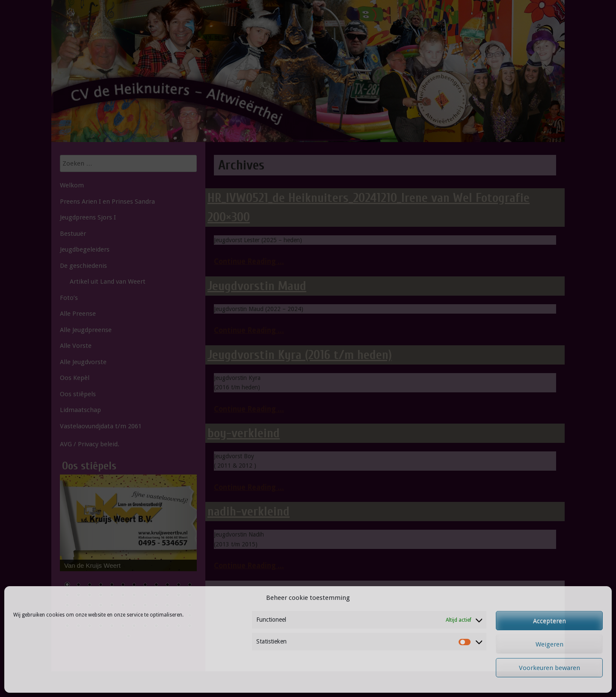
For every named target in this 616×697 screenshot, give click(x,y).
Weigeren (549, 644)
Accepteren (549, 621)
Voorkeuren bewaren (549, 668)
